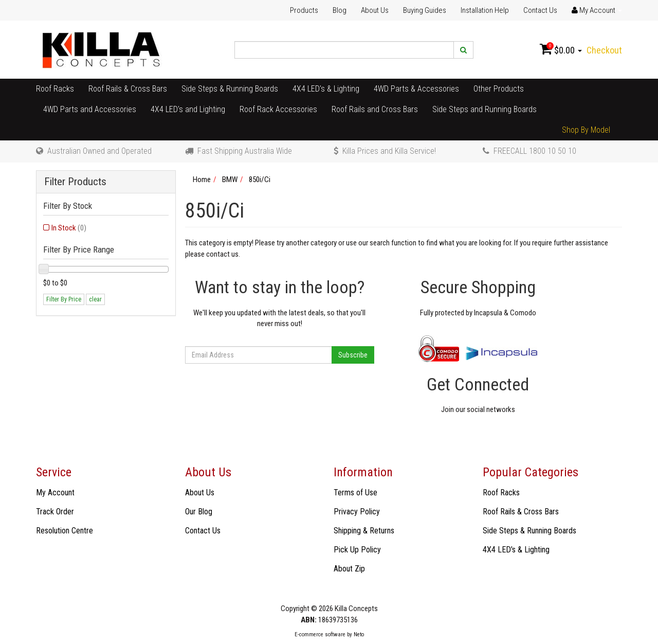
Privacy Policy (357, 512)
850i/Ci (260, 180)
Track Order (55, 512)
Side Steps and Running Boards (485, 109)
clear (95, 299)
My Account (55, 493)
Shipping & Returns (364, 531)
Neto (359, 634)
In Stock (69, 228)
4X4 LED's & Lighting (326, 89)
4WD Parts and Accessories (90, 109)
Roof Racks (55, 89)
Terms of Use (355, 493)
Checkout (604, 50)
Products (304, 10)
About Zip (349, 569)
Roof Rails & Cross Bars (128, 89)
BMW (230, 180)
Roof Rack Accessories (278, 109)
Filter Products (75, 182)
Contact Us (540, 10)
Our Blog (199, 512)
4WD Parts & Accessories (416, 89)
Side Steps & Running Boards (230, 89)
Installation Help (485, 10)
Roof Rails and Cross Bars (375, 109)
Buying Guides (425, 10)
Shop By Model (586, 130)
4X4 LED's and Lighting (188, 109)
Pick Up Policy (357, 550)
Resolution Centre (65, 531)
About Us (375, 10)
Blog (340, 10)
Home (202, 180)
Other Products (499, 89)
